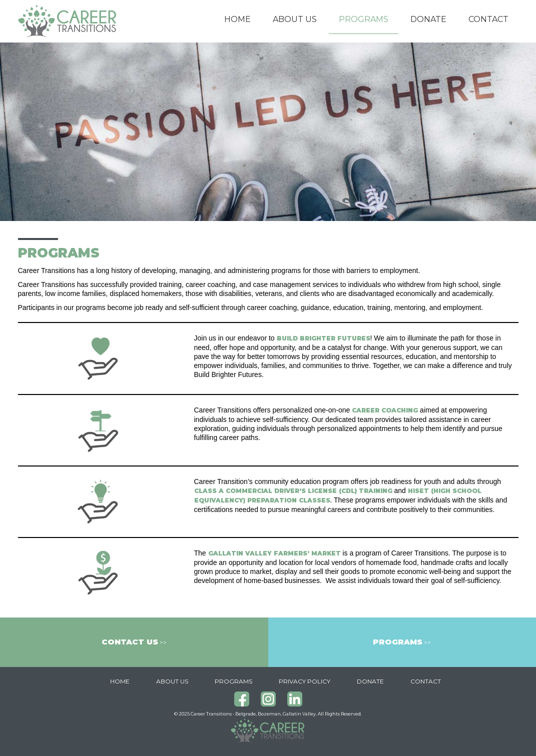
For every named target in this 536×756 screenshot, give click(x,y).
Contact (488, 19)
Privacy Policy (305, 681)
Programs (364, 19)
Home (237, 19)
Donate (428, 19)
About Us (295, 19)
